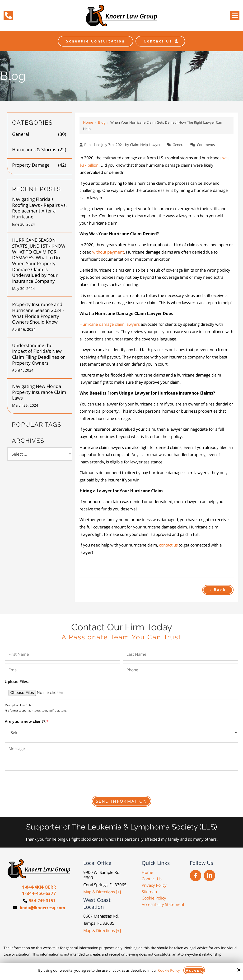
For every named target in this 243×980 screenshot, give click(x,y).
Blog (102, 122)
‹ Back (218, 590)
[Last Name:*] (180, 654)
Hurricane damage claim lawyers (110, 324)
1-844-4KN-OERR (39, 887)
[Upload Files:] (121, 693)
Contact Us (160, 41)
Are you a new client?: (27, 721)
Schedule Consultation (95, 41)
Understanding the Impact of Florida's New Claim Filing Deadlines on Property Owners (39, 354)
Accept (194, 970)
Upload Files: (17, 681)
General (179, 145)
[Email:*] (63, 670)
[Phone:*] (180, 670)
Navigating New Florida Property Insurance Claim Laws (39, 392)
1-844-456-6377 (39, 893)
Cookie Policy (169, 970)
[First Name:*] (63, 654)
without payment (108, 252)
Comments (206, 145)
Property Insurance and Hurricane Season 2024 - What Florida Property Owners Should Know (38, 313)
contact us (168, 545)
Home (88, 122)
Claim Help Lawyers (146, 145)
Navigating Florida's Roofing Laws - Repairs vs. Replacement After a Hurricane (39, 208)
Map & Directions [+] (102, 892)
